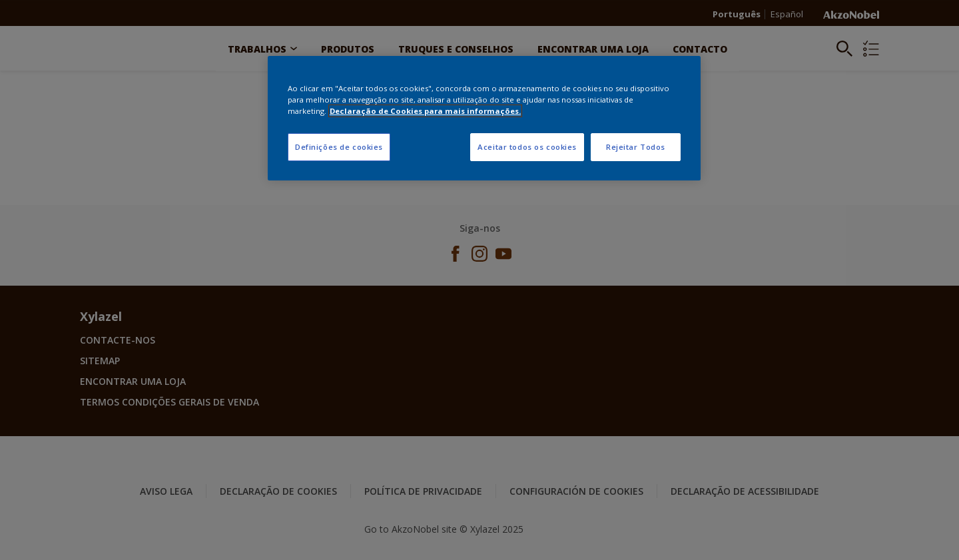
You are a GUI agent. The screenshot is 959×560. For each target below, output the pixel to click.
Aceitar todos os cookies (527, 147)
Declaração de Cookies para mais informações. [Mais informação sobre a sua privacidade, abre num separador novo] (425, 111)
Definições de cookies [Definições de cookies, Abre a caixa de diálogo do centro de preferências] (339, 147)
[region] (484, 118)
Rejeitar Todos (636, 147)
